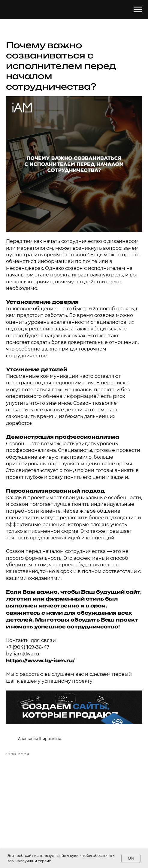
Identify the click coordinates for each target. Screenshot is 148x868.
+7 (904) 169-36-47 (28, 647)
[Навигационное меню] (138, 10)
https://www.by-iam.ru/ (40, 661)
